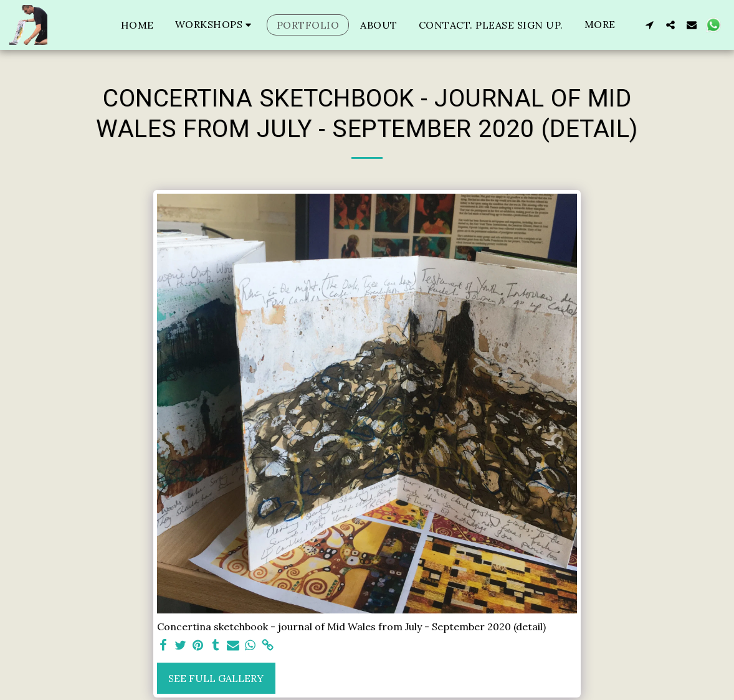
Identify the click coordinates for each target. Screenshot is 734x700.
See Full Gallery (216, 678)
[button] (215, 25)
